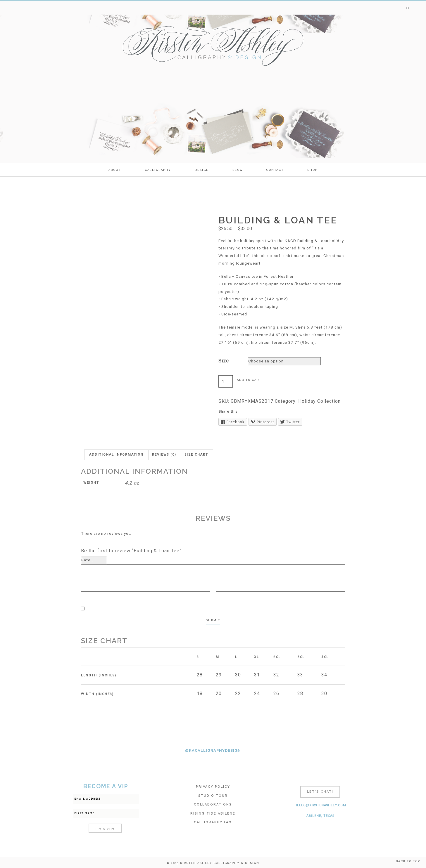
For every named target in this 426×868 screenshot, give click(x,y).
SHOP (312, 170)
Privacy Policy (213, 787)
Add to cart (249, 380)
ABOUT (115, 170)
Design (202, 170)
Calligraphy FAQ (213, 822)
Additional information (116, 455)
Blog (237, 170)
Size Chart (196, 455)
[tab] (116, 455)
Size (224, 361)
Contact (275, 170)
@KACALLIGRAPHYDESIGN (213, 750)
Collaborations (213, 804)
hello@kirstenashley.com (320, 805)
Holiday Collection (319, 401)
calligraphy (158, 170)
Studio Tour (213, 796)
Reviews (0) (164, 455)
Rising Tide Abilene (213, 814)
